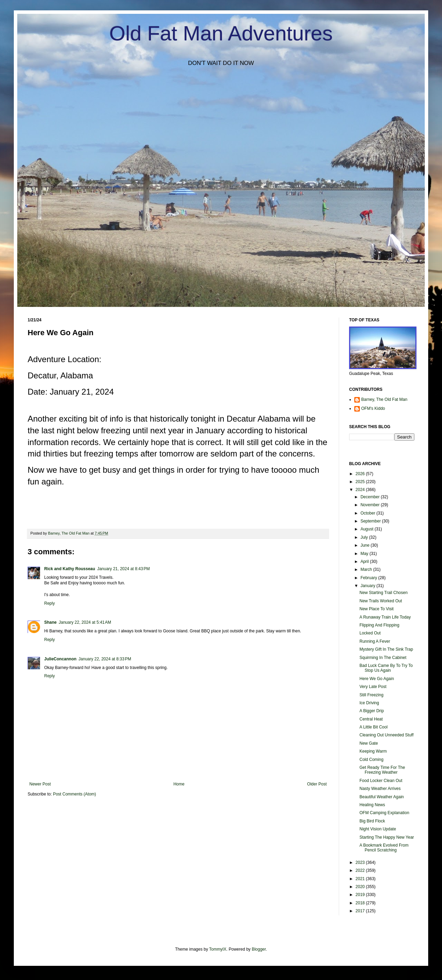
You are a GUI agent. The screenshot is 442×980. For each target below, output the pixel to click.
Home (179, 784)
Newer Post (40, 784)
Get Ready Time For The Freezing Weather (382, 770)
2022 (361, 870)
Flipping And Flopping (379, 625)
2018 (361, 903)
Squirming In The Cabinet (383, 658)
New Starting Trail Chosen (383, 593)
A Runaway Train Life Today (385, 617)
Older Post (317, 784)
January (368, 586)
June (366, 545)
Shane (50, 622)
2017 (361, 911)
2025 (361, 482)
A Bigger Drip (372, 711)
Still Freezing (371, 695)
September (371, 521)
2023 (361, 863)
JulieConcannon (60, 659)
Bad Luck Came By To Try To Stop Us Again (386, 668)
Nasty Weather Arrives (380, 789)
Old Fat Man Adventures (221, 33)
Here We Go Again (377, 679)
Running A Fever (375, 641)
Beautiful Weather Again (382, 797)
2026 (361, 474)
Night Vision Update (378, 829)
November (371, 505)
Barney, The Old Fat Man (384, 399)
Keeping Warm (373, 751)
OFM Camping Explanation (384, 813)
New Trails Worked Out (381, 601)
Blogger (259, 949)
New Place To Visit (377, 609)
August (368, 529)
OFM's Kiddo (373, 408)
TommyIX (218, 949)
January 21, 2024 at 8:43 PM (123, 569)
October (368, 513)
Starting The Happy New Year (387, 837)
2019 (361, 895)
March (367, 569)
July (365, 537)
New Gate (369, 743)
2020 (361, 887)
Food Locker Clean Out (381, 781)
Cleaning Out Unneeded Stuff (387, 735)
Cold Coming (371, 760)
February (369, 578)
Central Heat (371, 719)
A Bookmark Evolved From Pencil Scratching (384, 848)
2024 (361, 490)
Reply (50, 603)
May (365, 554)
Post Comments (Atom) (74, 794)
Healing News (372, 805)
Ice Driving (369, 703)
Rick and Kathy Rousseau (70, 569)
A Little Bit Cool (373, 727)
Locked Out (370, 633)
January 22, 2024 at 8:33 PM (105, 659)
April (365, 562)
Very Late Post (373, 687)
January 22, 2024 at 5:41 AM (85, 622)
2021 (361, 879)
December (371, 497)
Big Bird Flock (372, 821)
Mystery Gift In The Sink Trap (386, 649)
